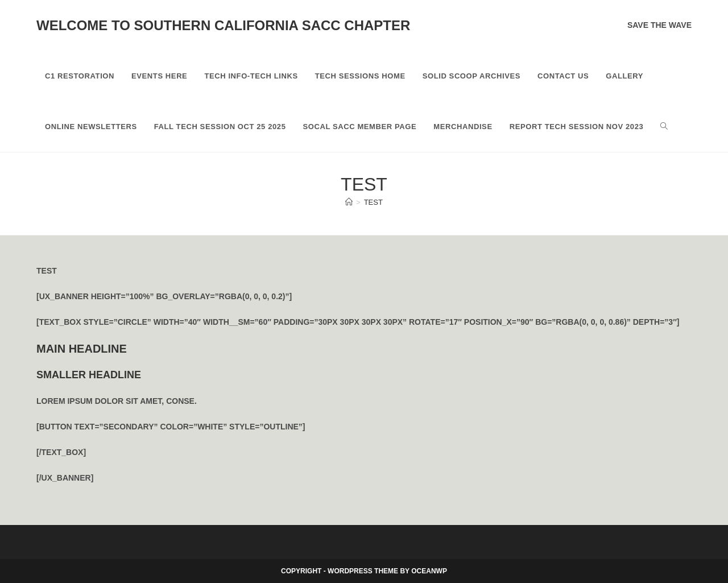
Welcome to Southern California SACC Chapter (223, 25)
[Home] (349, 202)
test (373, 202)
